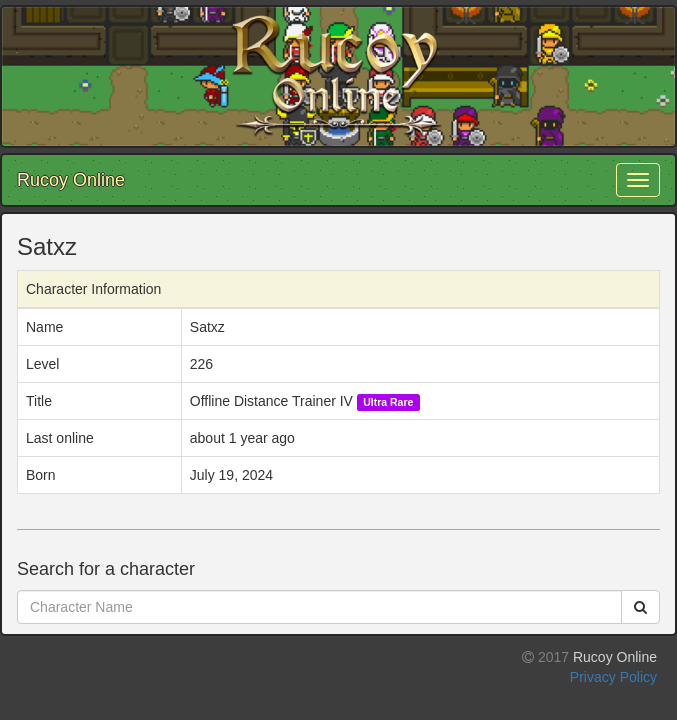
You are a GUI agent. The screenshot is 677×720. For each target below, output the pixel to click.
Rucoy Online (71, 180)
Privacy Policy (613, 677)
